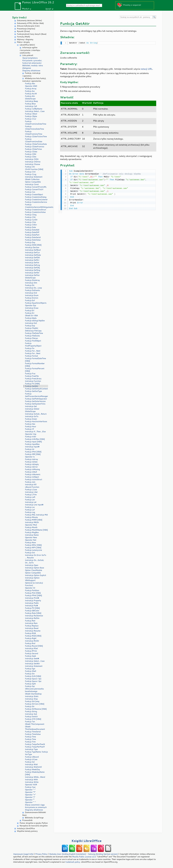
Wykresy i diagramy (25, 39)
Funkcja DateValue (33, 240)
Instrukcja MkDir (32, 522)
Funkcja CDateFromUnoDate (34, 140)
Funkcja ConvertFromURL (36, 187)
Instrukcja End (31, 293)
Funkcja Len (30, 500)
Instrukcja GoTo (32, 416)
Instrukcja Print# (32, 598)
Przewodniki (27, 820)
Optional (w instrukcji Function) (34, 584)
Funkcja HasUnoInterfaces (36, 421)
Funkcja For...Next (33, 351)
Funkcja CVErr (31, 225)
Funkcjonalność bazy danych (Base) (32, 34)
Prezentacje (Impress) (26, 29)
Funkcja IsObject (32, 477)
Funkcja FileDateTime (34, 333)
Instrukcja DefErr (32, 260)
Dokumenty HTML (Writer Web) (30, 23)
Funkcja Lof (30, 510)
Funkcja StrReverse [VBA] (36, 709)
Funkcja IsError (31, 467)
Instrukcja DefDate (33, 255)
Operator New (31, 537)
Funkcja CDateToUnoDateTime (34, 128)
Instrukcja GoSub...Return (36, 414)
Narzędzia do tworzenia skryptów (34, 826)
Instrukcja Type (31, 749)
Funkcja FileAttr (32, 328)
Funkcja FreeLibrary (33, 379)
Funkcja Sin (30, 674)
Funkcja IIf (29, 429)
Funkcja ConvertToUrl (34, 189)
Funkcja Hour (31, 426)
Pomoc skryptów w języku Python (34, 823)
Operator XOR (31, 785)
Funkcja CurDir (31, 220)
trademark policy (73, 862)
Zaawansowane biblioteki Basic (34, 814)
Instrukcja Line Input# (34, 505)
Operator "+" (30, 795)
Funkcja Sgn (30, 669)
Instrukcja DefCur (32, 252)
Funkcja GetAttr (32, 386)
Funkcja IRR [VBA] (33, 454)
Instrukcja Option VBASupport (32, 579)
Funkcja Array (31, 89)
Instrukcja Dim (31, 283)
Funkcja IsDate (31, 462)
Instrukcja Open (32, 565)
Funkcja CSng (31, 215)
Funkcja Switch (31, 717)
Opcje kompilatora (30, 58)
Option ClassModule (34, 570)
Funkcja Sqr (30, 686)
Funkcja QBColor (32, 611)
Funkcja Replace (32, 626)
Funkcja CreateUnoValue (35, 212)
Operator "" (30, 800)
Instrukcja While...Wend (35, 777)
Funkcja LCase (31, 490)
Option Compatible (33, 182)
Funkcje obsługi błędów (35, 321)
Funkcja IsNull (31, 472)
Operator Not (31, 540)
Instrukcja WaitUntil (33, 767)
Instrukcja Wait (31, 764)
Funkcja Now (30, 542)
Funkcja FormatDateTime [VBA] (35, 360)
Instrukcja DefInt (32, 263)
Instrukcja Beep (31, 101)
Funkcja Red (30, 621)
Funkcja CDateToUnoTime (36, 136)
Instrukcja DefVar (32, 275)
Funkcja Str (30, 706)
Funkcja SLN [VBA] (33, 676)
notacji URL (147, 69)
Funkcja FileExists (32, 336)
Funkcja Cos (30, 192)
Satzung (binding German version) (103, 854)
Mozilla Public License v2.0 (84, 857)
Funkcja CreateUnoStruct (36, 210)
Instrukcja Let (31, 502)
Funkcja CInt (30, 172)
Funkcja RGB (30, 633)
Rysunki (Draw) (23, 31)
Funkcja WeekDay (32, 769)
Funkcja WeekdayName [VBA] (35, 773)
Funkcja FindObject (33, 341)
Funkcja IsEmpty (32, 464)
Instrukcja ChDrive (33, 162)
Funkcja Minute (31, 517)
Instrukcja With (31, 780)
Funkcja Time (30, 737)
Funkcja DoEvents (32, 290)
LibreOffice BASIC (27, 45)
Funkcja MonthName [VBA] (36, 530)
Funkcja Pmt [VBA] (33, 593)
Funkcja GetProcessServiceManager (36, 395)
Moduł (25, 9)
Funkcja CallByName (34, 109)
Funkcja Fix (30, 348)
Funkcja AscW (31, 94)
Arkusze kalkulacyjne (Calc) (28, 26)
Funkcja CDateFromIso (35, 147)
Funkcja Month (31, 527)
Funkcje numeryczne (33, 550)
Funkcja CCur (31, 119)
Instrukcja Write (32, 782)
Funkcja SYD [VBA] (33, 719)
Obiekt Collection (32, 179)
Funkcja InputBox (32, 444)
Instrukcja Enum (32, 295)
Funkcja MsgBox (32, 532)
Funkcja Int (30, 449)
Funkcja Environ (32, 298)
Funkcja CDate (31, 152)
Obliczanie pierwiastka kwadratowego (34, 690)
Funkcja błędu (31, 318)
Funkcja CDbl (31, 154)
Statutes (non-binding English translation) (68, 854)
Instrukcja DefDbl (32, 258)
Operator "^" (30, 802)
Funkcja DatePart (32, 235)
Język (48, 9)
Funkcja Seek (30, 656)
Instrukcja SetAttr (32, 664)
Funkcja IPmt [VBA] (33, 452)
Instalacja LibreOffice (26, 828)
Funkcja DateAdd (32, 230)
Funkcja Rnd (30, 643)
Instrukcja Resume (33, 631)
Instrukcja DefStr (32, 273)
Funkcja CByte (31, 116)
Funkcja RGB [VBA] (33, 636)
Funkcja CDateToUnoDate (36, 144)
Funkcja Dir (30, 285)
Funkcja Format (31, 356)
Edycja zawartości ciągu (35, 805)
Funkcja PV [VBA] (32, 608)
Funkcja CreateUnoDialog (36, 197)
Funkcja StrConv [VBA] (35, 704)
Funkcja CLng (31, 174)
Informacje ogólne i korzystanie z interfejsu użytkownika (30, 50)
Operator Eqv (31, 305)
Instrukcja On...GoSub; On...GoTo (34, 561)
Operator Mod (31, 525)
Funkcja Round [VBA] (34, 646)
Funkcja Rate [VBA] (33, 613)
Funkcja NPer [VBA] (33, 545)
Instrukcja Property (33, 601)
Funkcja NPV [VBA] (33, 548)
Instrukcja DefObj (32, 268)
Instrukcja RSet (31, 648)
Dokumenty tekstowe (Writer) (29, 20)
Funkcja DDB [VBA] (33, 245)
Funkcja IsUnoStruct (34, 479)
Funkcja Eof (30, 300)
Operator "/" (30, 797)
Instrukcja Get (31, 406)
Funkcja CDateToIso (33, 149)
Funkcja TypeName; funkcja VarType (36, 753)
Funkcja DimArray (32, 280)
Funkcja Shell (31, 671)
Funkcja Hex (30, 424)
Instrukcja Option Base (34, 568)
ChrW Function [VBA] (34, 169)
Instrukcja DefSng (33, 270)
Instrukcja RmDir (32, 641)
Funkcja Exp (30, 326)
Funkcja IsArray (31, 459)
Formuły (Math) (23, 37)
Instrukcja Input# (32, 447)
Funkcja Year (30, 787)
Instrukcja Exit (31, 323)
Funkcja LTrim (31, 495)
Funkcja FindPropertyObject (33, 345)
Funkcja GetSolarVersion (35, 401)
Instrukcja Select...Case (35, 111)
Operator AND (31, 86)
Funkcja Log (30, 512)
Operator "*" (30, 792)
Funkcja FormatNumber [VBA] (35, 365)
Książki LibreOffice (87, 841)
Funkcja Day (30, 242)
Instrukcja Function (33, 381)
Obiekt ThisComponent (35, 724)
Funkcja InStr (31, 437)
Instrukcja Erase (32, 308)
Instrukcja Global (32, 409)
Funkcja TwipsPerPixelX (35, 744)
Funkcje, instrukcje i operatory (31, 74)
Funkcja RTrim (31, 651)
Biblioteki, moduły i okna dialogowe (33, 67)
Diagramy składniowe (31, 71)
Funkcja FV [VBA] (32, 384)
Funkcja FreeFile (32, 376)
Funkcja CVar (31, 222)
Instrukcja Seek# (32, 659)
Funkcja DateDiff (32, 232)
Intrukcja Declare (32, 247)
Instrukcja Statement (34, 177)
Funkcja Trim (30, 742)
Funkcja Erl (30, 310)
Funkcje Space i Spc (33, 679)
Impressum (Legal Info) (23, 854)
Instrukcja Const (32, 184)
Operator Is (30, 457)
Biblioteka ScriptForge (34, 818)
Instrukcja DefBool (33, 250)
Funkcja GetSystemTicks (35, 404)
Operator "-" (30, 790)
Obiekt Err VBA (31, 316)
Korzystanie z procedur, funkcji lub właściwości (32, 62)
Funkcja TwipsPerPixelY (35, 747)
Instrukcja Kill (31, 484)
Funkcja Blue (30, 104)
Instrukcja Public (32, 603)
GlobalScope (30, 99)
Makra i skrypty (23, 42)
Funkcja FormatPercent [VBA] (35, 370)
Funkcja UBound (32, 757)
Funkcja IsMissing (32, 469)
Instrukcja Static (32, 696)
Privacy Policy (41, 854)
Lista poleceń (28, 55)
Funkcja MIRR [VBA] (34, 520)
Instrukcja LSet (31, 492)
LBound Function (32, 487)
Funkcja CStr (30, 217)
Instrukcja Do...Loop (33, 288)
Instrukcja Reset (32, 628)
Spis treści (19, 17)
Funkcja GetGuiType (33, 391)
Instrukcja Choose (32, 164)
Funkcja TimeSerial (33, 732)
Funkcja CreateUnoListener (36, 200)
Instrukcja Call (31, 106)
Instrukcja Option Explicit (36, 575)
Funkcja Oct (30, 553)
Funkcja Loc (30, 507)
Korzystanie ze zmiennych (36, 807)
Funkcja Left (30, 497)
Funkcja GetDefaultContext (36, 389)
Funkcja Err (30, 313)
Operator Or (30, 588)
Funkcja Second (32, 653)
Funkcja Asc (30, 91)
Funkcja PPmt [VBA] (33, 595)
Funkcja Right (31, 638)
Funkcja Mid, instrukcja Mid (36, 515)
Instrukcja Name (32, 535)
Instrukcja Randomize (34, 616)
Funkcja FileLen (31, 338)
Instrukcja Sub (31, 714)
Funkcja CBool (31, 114)
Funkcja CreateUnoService (36, 202)
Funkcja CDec (31, 157)
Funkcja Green (31, 419)
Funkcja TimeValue (33, 734)
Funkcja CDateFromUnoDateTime (36, 123)
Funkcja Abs (30, 84)
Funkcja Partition (32, 590)
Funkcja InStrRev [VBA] (35, 439)
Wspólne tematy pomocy (27, 831)
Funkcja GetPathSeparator (36, 399)
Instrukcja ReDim (32, 618)
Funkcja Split (30, 684)
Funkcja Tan (30, 722)
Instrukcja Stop (31, 699)
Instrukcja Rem (31, 623)
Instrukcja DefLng (32, 265)
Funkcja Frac (30, 374)
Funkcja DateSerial (33, 237)
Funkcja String (31, 711)
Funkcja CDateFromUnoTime (34, 133)
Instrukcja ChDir (32, 159)
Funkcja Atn (30, 96)
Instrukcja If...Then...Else (35, 432)
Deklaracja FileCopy (33, 331)
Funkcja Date (30, 227)
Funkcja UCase (31, 759)
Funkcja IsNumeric (33, 474)
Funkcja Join (30, 482)
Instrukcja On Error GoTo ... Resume (36, 556)
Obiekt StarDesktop (33, 694)
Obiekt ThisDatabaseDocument (35, 728)
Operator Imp (31, 434)
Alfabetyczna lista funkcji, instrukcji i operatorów (34, 80)
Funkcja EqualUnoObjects (36, 303)
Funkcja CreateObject (34, 194)
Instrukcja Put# (31, 606)
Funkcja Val (30, 762)
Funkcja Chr (30, 167)
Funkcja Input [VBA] (33, 442)
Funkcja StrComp (32, 701)
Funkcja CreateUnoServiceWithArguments (37, 206)
